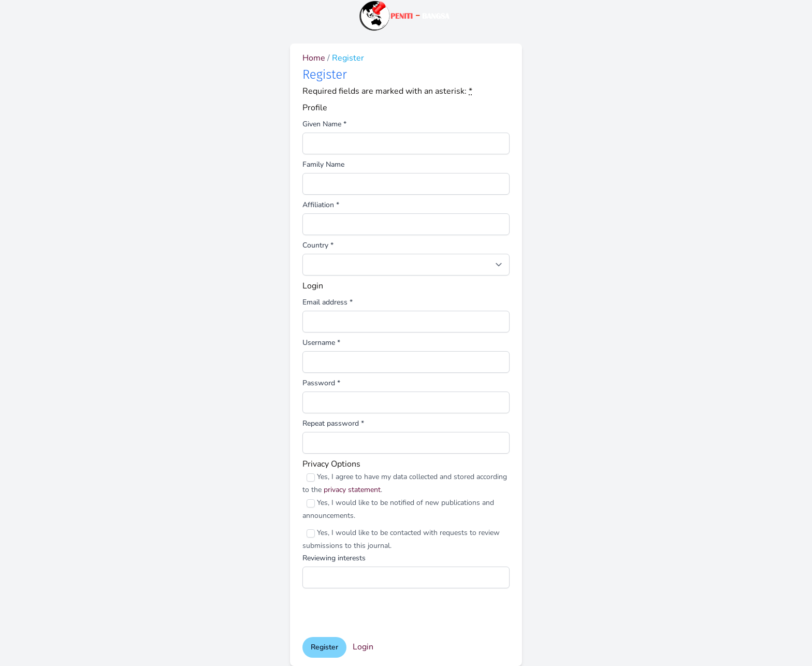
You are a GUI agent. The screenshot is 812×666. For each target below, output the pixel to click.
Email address (328, 302)
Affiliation (321, 205)
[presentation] (381, 613)
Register (324, 647)
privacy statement (352, 490)
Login (363, 647)
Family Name (323, 164)
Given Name (324, 124)
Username (321, 343)
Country (318, 245)
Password (321, 383)
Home (315, 58)
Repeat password (333, 423)
